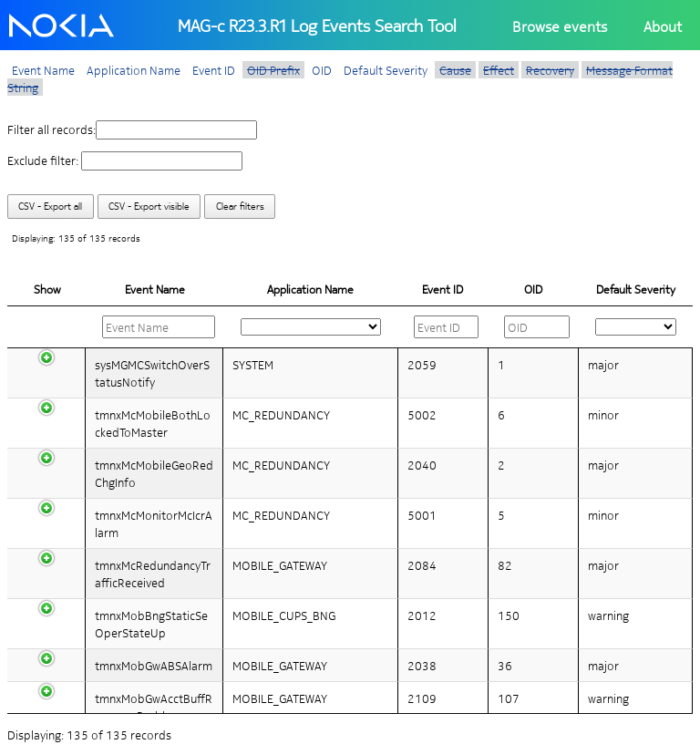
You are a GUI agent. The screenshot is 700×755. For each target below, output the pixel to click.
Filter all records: (132, 129)
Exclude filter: (125, 160)
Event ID (214, 70)
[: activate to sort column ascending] (311, 327)
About (663, 26)
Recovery (550, 70)
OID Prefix (273, 70)
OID (322, 70)
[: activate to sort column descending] (154, 327)
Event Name (43, 70)
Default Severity (386, 70)
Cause (455, 70)
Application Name (134, 70)
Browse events (560, 26)
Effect (499, 70)
